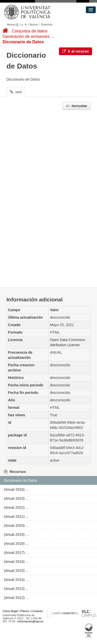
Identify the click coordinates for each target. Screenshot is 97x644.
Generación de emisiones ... (28, 36)
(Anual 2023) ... (16, 498)
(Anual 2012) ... (16, 598)
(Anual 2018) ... (16, 544)
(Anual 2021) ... (16, 516)
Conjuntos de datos (29, 31)
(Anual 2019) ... (16, 535)
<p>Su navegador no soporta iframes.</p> (48, 197)
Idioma (13, 25)
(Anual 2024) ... (16, 489)
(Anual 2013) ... (16, 589)
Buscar (34, 25)
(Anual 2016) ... (16, 562)
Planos (25, 611)
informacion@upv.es (31, 621)
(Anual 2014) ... (16, 580)
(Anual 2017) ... (16, 553)
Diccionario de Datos (23, 42)
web (16, 92)
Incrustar (76, 106)
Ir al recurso (76, 51)
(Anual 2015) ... (16, 571)
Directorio (47, 25)
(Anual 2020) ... (16, 526)
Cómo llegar (10, 611)
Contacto (37, 611)
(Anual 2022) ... (16, 507)
